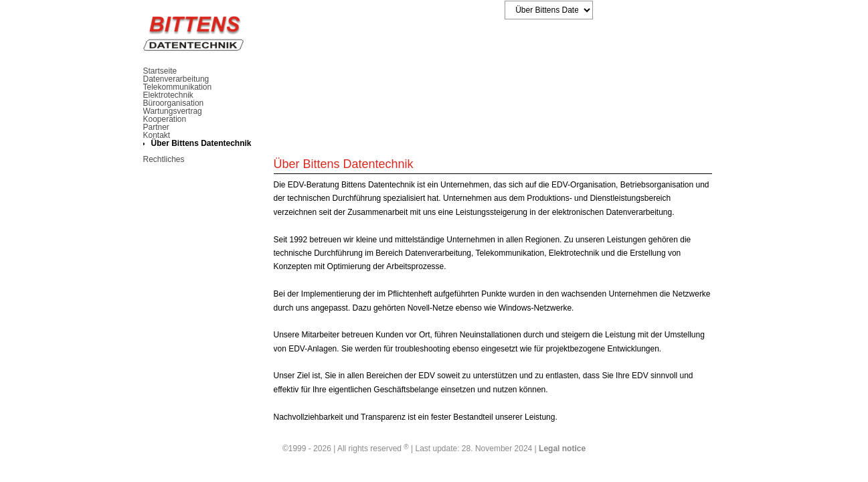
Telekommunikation (178, 87)
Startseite (160, 71)
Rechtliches (164, 159)
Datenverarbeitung (176, 79)
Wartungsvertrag (173, 111)
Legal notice (562, 449)
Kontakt (157, 135)
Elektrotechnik (168, 95)
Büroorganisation (174, 103)
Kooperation (165, 119)
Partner (156, 127)
